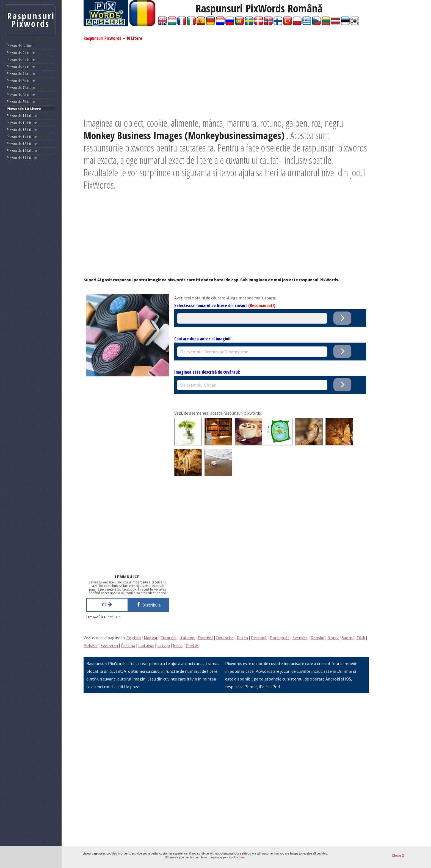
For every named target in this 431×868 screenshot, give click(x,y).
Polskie (91, 645)
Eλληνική (109, 645)
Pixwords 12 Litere (22, 123)
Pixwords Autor (19, 46)
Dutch (242, 638)
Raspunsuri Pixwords (102, 38)
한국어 (192, 645)
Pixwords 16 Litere (22, 151)
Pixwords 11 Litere (22, 116)
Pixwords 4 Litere (21, 67)
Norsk (333, 638)
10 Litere (134, 38)
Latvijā (164, 645)
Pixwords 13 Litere (22, 130)
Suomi (348, 638)
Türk (361, 638)
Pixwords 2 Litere (21, 53)
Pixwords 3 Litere (21, 60)
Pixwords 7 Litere (21, 88)
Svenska (300, 638)
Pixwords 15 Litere (22, 144)
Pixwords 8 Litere (21, 95)
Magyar (151, 638)
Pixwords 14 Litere (22, 137)
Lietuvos (146, 645)
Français (168, 638)
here (242, 857)
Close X (398, 855)
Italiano (187, 638)
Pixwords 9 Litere (21, 102)
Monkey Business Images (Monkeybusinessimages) (184, 135)
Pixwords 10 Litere (24, 109)
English (134, 638)
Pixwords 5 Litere (21, 74)
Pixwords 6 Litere (21, 81)
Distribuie (148, 604)
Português (280, 638)
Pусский (259, 638)
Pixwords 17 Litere (22, 158)
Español (205, 638)
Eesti (178, 645)
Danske (317, 638)
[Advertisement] (226, 78)
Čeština (128, 645)
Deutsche (225, 638)
